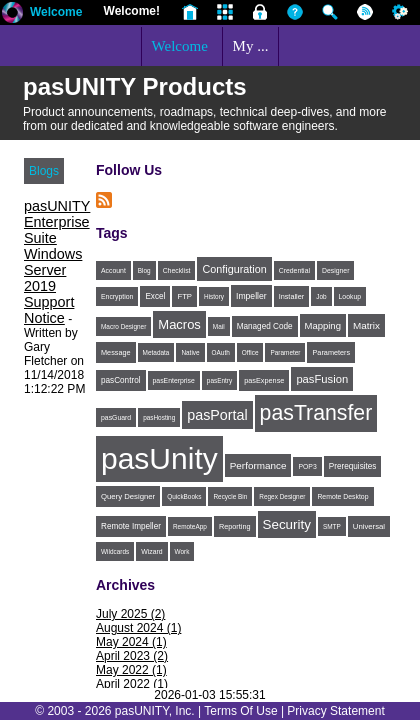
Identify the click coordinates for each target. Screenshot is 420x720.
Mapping (323, 325)
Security (287, 524)
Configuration (234, 269)
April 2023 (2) (132, 656)
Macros (179, 324)
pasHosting (159, 417)
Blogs (44, 171)
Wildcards (115, 551)
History (214, 296)
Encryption (117, 296)
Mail (219, 326)
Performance (258, 465)
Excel (155, 296)
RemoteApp (190, 526)
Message (116, 352)
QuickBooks (184, 496)
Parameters (331, 352)
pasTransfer (316, 413)
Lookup (350, 296)
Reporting (235, 526)
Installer (292, 296)
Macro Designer (123, 326)
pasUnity (159, 458)
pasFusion (322, 379)
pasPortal (217, 415)
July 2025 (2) (130, 614)
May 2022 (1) (131, 670)
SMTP (332, 526)
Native (190, 352)
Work (182, 551)
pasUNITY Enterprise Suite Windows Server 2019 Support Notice (57, 262)
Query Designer (128, 496)
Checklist (177, 270)
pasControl (121, 380)
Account (113, 270)
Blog (144, 270)
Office (250, 352)
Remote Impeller (131, 526)
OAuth (221, 352)
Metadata (156, 352)
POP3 (307, 466)
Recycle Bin (230, 496)
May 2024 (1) (131, 642)
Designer (335, 270)
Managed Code (265, 326)
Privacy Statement (335, 711)
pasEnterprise (174, 380)
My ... (251, 46)
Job (321, 296)
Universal (369, 526)
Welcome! (132, 11)
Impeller (251, 296)
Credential (294, 270)
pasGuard (116, 417)
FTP (184, 296)
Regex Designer (282, 496)
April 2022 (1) (132, 684)
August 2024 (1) (138, 628)
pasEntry (219, 380)
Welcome (56, 12)
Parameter (285, 352)
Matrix (366, 325)
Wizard (151, 551)
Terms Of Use (240, 711)
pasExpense (264, 380)
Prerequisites (353, 466)
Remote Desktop (342, 496)
